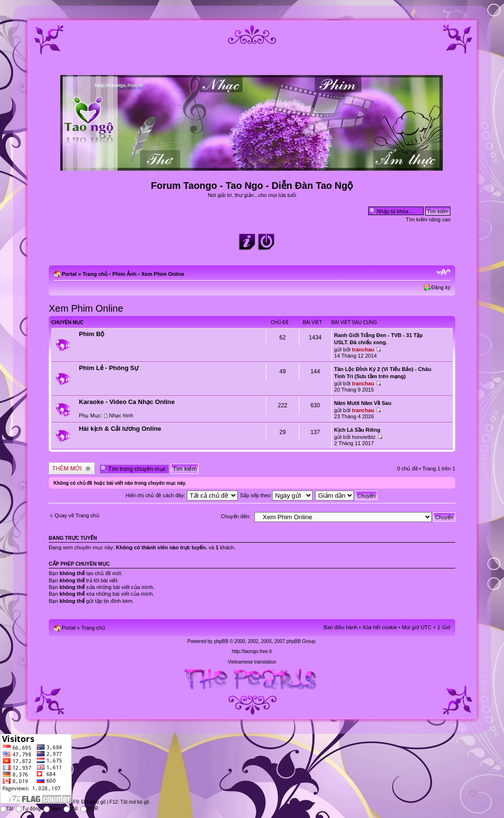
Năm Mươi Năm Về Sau (363, 403)
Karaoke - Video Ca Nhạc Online (127, 402)
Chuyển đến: (236, 516)
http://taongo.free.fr (252, 651)
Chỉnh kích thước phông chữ (444, 272)
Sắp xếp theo (277, 495)
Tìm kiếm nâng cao (428, 219)
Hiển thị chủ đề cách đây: (182, 495)
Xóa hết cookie (380, 627)
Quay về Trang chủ (77, 515)
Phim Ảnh (124, 274)
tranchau (363, 349)
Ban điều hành (341, 627)
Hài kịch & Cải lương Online (120, 429)
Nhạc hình (121, 415)
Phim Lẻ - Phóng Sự (109, 368)
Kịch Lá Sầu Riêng (357, 430)
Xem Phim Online (163, 274)
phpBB (221, 641)
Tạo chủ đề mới (72, 468)
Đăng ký (441, 287)
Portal (69, 274)
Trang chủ (95, 274)
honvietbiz (364, 437)
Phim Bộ (92, 334)
